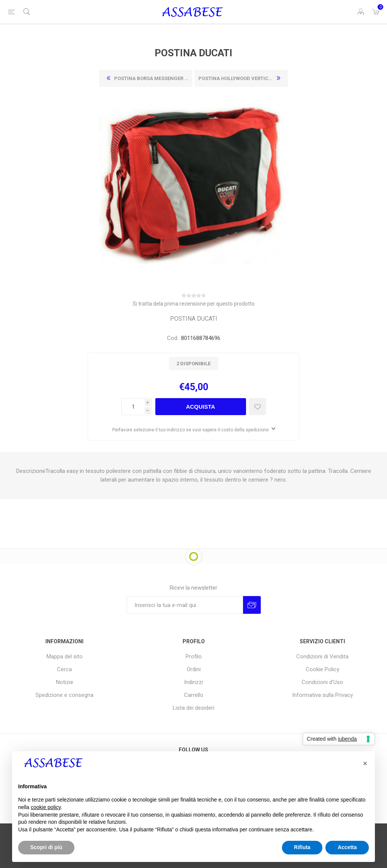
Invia (252, 605)
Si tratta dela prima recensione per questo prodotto (194, 304)
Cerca (64, 669)
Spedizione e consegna (64, 695)
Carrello (194, 695)
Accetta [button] (347, 847)
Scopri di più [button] (46, 847)
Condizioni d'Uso (322, 682)
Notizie (65, 682)
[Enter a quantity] (133, 407)
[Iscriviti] (185, 605)
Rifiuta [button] (302, 847)
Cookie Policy (323, 669)
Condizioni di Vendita (322, 656)
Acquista (200, 407)
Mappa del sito (65, 656)
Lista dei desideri (193, 708)
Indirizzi (193, 682)
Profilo (194, 656)
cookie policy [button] (46, 807)
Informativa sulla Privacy (323, 695)
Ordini (194, 669)
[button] (365, 763)
